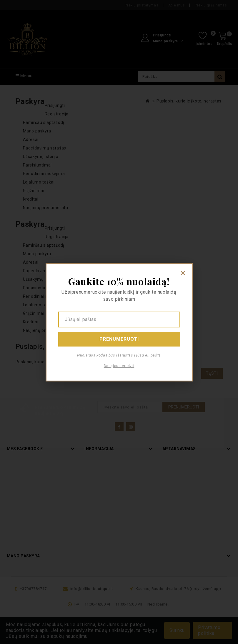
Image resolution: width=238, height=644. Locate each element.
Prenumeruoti (119, 339)
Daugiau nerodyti (119, 366)
